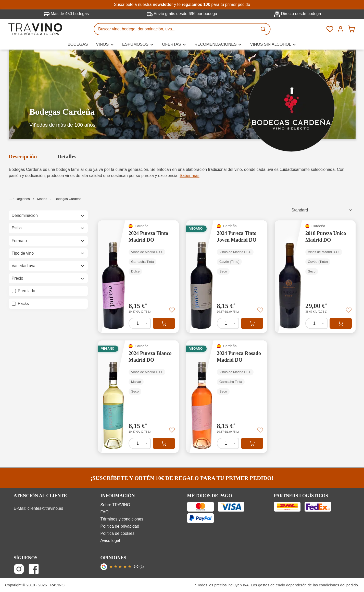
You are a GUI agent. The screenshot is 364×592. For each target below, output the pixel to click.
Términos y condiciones (122, 519)
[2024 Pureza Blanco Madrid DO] (138, 397)
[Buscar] (263, 29)
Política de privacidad (120, 526)
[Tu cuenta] (341, 29)
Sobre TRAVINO (115, 505)
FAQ (105, 512)
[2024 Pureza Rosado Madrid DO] (227, 397)
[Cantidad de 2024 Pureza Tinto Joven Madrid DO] (228, 323)
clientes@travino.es (45, 508)
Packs (23, 304)
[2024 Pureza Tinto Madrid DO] (138, 277)
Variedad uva (48, 266)
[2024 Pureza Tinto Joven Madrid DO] (227, 277)
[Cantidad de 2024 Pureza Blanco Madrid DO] (140, 443)
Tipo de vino (48, 253)
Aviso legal (110, 541)
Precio (48, 278)
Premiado (27, 291)
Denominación (48, 215)
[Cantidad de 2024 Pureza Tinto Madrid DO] (140, 323)
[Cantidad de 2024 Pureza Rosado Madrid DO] (228, 443)
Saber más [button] (189, 176)
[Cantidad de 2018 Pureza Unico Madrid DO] (316, 323)
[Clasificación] (322, 210)
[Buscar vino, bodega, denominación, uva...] (176, 29)
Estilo (48, 228)
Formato (48, 241)
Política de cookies (117, 533)
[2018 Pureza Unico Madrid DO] (315, 277)
